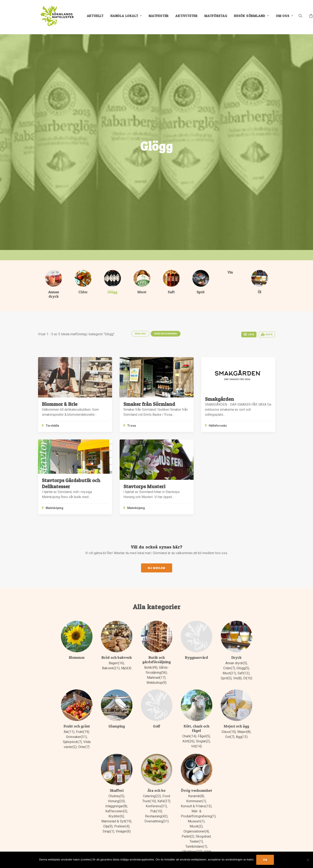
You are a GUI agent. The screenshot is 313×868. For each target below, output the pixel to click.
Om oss (287, 17)
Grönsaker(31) (76, 737)
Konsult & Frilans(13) (196, 806)
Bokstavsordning (166, 334)
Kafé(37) (164, 801)
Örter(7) (84, 747)
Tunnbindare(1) (196, 847)
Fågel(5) (204, 736)
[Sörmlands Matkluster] (57, 17)
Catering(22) (152, 796)
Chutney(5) (116, 796)
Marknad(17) (156, 678)
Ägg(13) (242, 737)
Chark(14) (189, 736)
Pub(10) (156, 811)
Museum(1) (196, 821)
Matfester (161, 17)
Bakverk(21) (111, 668)
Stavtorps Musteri (144, 487)
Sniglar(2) (203, 741)
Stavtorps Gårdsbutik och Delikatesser (71, 484)
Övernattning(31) (157, 821)
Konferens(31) (156, 806)
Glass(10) (229, 732)
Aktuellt (97, 17)
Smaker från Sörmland (149, 404)
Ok (265, 860)
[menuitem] (97, 17)
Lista (249, 335)
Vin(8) (237, 678)
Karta (267, 335)
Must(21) (229, 673)
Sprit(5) (226, 678)
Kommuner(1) (196, 801)
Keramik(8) (196, 796)
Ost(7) (230, 737)
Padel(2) (188, 837)
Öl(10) (248, 678)
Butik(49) (151, 668)
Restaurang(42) (156, 816)
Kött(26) (188, 741)
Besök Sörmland (254, 17)
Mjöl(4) (126, 668)
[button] (305, 17)
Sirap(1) (108, 832)
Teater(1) (196, 842)
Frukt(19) (83, 732)
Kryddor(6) (116, 816)
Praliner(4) (122, 827)
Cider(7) (229, 668)
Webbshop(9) (156, 683)
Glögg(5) (243, 668)
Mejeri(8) (244, 732)
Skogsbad (203, 837)
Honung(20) (116, 801)
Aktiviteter (189, 17)
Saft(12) (244, 673)
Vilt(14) (196, 746)
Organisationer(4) (196, 832)
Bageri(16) (116, 663)
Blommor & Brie (60, 404)
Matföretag (218, 17)
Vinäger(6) (123, 832)
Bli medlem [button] (157, 568)
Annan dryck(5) (236, 663)
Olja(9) (108, 827)
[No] (308, 860)
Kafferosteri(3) (116, 811)
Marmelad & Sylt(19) (116, 821)
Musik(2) (196, 827)
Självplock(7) (72, 742)
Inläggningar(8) (116, 806)
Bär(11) (69, 732)
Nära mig (140, 334)
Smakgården (219, 399)
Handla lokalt (128, 17)
